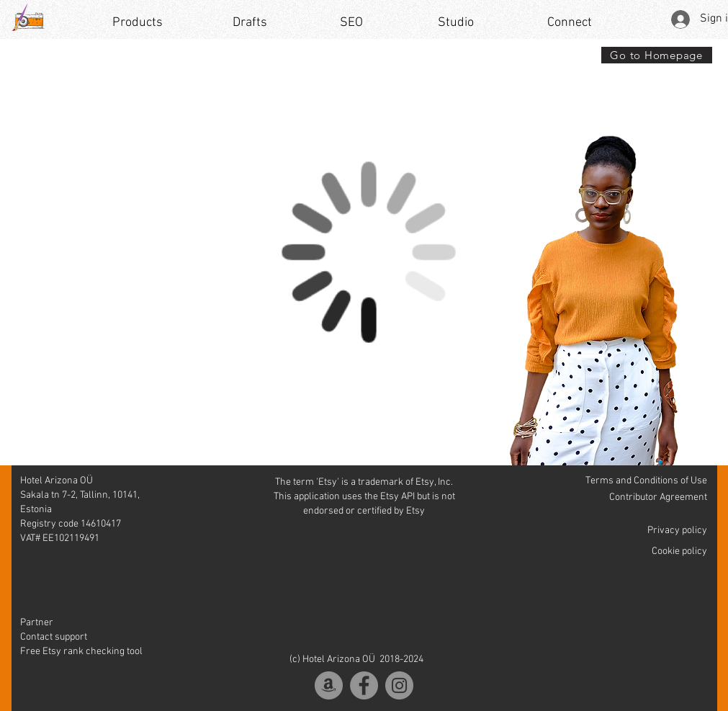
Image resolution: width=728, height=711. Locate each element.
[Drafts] (250, 23)
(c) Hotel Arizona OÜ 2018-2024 (356, 659)
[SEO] (351, 23)
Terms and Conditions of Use (646, 481)
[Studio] (456, 23)
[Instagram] (399, 685)
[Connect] (570, 23)
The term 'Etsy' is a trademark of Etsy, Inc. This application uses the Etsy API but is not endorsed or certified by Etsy (364, 497)
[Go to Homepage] (657, 55)
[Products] (138, 23)
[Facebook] (364, 685)
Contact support (54, 637)
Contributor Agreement (658, 497)
